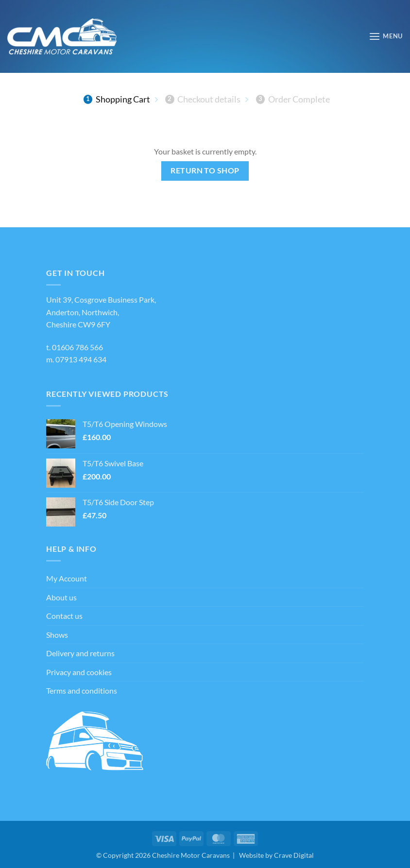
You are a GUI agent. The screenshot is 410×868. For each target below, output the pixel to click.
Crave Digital (294, 855)
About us (61, 597)
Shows (57, 635)
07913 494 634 (81, 359)
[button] (386, 36)
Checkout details (203, 99)
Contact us (64, 616)
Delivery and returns (80, 653)
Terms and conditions (82, 690)
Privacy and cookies (79, 672)
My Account (67, 578)
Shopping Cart (117, 99)
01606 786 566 (77, 347)
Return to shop (205, 170)
